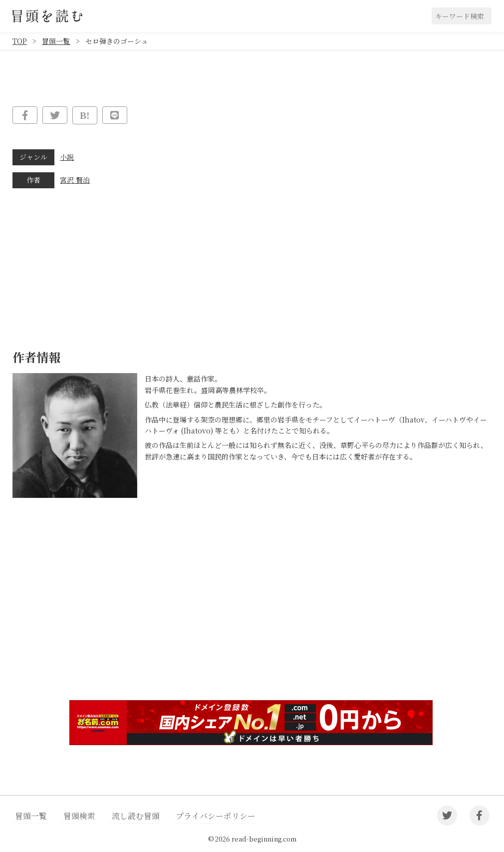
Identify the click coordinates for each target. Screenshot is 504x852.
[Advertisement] (252, 615)
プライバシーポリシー (199, 816)
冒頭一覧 (56, 41)
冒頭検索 (73, 816)
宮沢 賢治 (75, 180)
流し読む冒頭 (125, 816)
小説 (67, 157)
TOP (20, 41)
